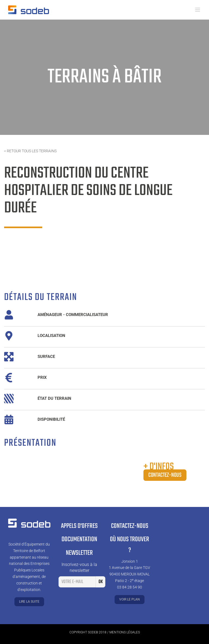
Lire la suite (29, 602)
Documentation (79, 539)
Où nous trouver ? (130, 545)
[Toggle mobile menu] (198, 10)
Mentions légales (125, 632)
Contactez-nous (165, 475)
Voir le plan (130, 599)
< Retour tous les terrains (30, 151)
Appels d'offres (79, 526)
